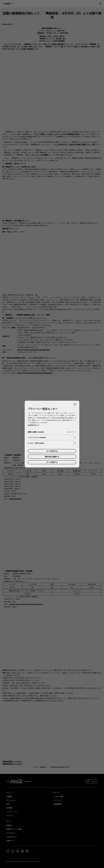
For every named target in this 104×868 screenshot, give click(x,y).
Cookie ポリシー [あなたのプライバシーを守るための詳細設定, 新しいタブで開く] (34, 425)
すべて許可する (52, 451)
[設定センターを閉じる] (75, 404)
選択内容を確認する (52, 457)
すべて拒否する (52, 462)
